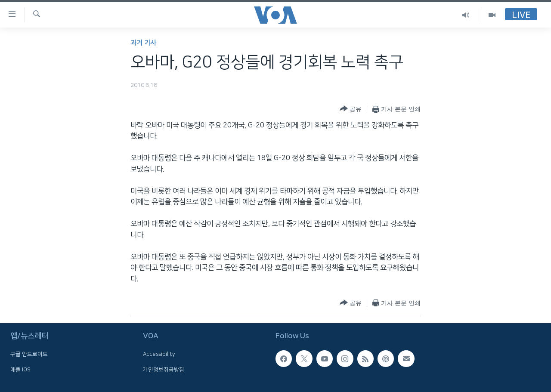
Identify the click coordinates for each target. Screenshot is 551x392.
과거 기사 (143, 43)
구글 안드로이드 (29, 354)
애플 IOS (20, 370)
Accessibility (159, 354)
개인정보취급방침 (164, 370)
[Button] (351, 109)
